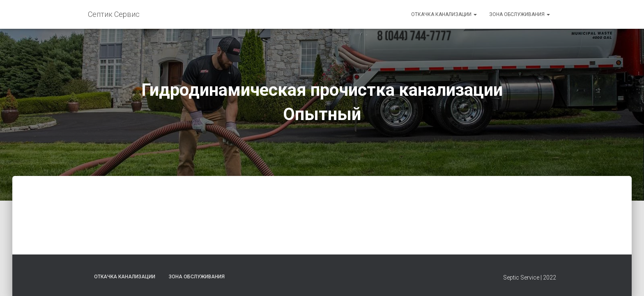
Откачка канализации (444, 14)
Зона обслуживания (520, 14)
